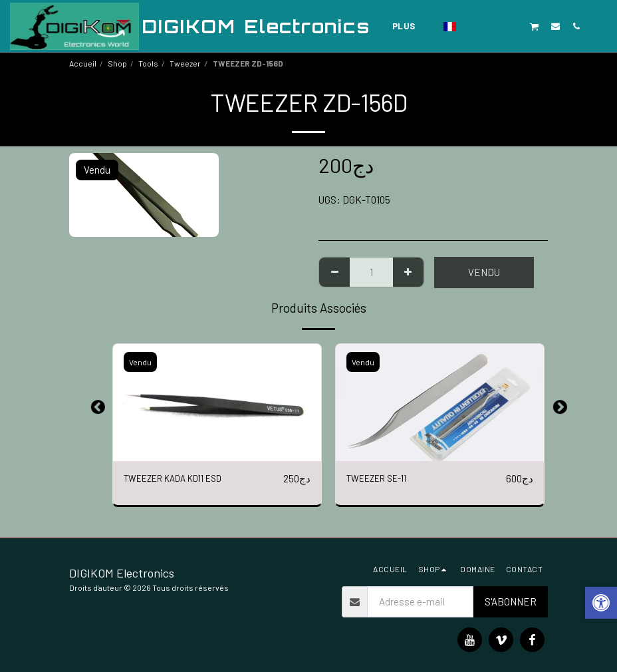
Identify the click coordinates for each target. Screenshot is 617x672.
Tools (148, 63)
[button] (472, 26)
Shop (117, 63)
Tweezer (185, 63)
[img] (217, 403)
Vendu (484, 272)
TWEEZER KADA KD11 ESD (182, 479)
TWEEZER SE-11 (382, 479)
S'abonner (511, 601)
